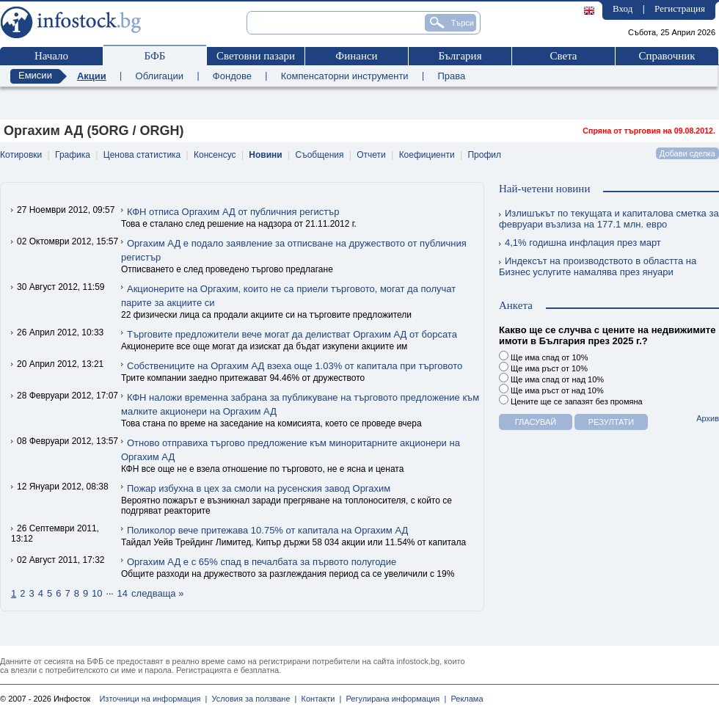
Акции (92, 76)
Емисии (35, 75)
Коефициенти (427, 155)
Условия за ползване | (252, 699)
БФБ (155, 56)
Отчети (371, 155)
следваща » (157, 593)
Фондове (232, 76)
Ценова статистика (142, 155)
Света (563, 56)
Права (451, 76)
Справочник (667, 56)
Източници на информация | (153, 699)
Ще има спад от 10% (543, 356)
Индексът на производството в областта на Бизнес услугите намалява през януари (598, 266)
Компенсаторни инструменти (345, 76)
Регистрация (680, 8)
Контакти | (319, 699)
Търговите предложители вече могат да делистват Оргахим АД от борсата (292, 334)
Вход (623, 8)
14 (123, 593)
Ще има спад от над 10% (551, 378)
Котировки (21, 155)
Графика (73, 155)
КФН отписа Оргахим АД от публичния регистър (233, 212)
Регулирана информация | (394, 699)
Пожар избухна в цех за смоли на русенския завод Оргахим (259, 488)
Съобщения (320, 155)
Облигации (160, 76)
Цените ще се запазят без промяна (571, 400)
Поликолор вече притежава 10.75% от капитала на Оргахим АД (267, 530)
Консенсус (215, 155)
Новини (265, 155)
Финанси (356, 56)
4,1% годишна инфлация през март (580, 243)
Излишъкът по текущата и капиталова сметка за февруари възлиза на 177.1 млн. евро (609, 219)
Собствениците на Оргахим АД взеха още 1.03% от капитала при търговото (295, 366)
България (460, 56)
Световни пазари (256, 56)
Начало (51, 56)
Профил (484, 155)
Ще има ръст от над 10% (551, 389)
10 (97, 593)
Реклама (464, 699)
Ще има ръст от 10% (543, 367)
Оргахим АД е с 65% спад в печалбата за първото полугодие (262, 562)
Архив (708, 418)
